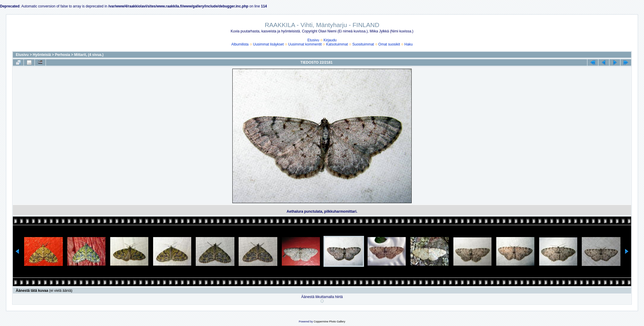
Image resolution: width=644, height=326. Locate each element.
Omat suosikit (389, 44)
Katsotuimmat (337, 44)
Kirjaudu (330, 40)
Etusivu (313, 40)
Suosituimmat (363, 44)
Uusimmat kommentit (305, 44)
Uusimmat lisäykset (268, 44)
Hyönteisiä (42, 55)
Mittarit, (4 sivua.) (89, 55)
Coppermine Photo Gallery (329, 322)
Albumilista (240, 44)
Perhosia (62, 55)
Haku (408, 44)
